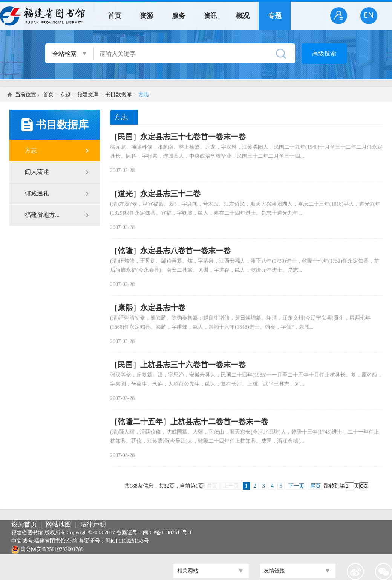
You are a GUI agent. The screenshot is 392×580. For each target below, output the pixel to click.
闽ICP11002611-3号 (127, 541)
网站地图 (58, 524)
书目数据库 (118, 95)
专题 (275, 16)
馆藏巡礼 (37, 193)
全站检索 (64, 54)
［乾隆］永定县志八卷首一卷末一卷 (170, 251)
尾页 (315, 486)
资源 (147, 16)
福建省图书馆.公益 (56, 541)
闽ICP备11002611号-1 (167, 533)
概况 (243, 16)
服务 (179, 16)
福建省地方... (42, 215)
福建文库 (88, 95)
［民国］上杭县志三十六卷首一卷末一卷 (178, 365)
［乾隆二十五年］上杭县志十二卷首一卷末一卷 (189, 422)
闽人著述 (37, 172)
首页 (115, 16)
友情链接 (274, 571)
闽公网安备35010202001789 (52, 549)
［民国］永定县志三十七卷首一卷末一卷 (178, 137)
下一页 (296, 486)
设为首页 (24, 524)
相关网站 (188, 571)
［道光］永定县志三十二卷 (155, 194)
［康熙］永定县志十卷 (148, 308)
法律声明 (93, 524)
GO (364, 486)
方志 (144, 95)
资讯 (211, 16)
